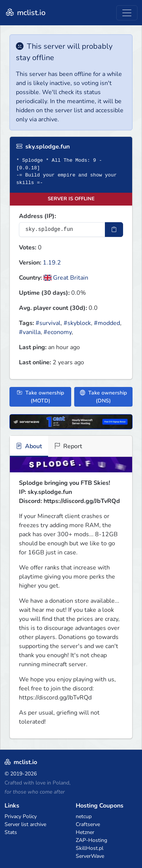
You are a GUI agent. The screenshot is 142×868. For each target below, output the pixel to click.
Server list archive (25, 824)
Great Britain (66, 278)
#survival (48, 323)
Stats (11, 832)
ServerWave (90, 856)
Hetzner (85, 832)
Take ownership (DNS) (103, 397)
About (29, 446)
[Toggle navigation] (127, 13)
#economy (58, 332)
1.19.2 (52, 263)
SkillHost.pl (90, 848)
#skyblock (77, 323)
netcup (84, 816)
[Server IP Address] (62, 230)
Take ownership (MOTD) (41, 397)
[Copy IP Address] (114, 230)
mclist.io (25, 13)
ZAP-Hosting (91, 840)
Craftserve (88, 824)
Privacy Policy (21, 816)
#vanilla (30, 332)
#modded (107, 323)
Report (68, 446)
